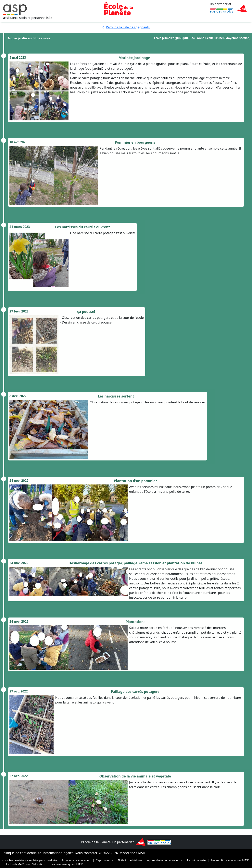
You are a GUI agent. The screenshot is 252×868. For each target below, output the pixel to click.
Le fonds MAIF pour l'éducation (26, 864)
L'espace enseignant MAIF (67, 864)
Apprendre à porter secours (165, 860)
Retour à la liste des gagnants (126, 27)
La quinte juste (196, 860)
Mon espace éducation (76, 860)
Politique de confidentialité (21, 853)
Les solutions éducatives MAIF (230, 860)
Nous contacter (86, 853)
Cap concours (104, 860)
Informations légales (58, 853)
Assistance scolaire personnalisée (36, 860)
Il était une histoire (130, 860)
